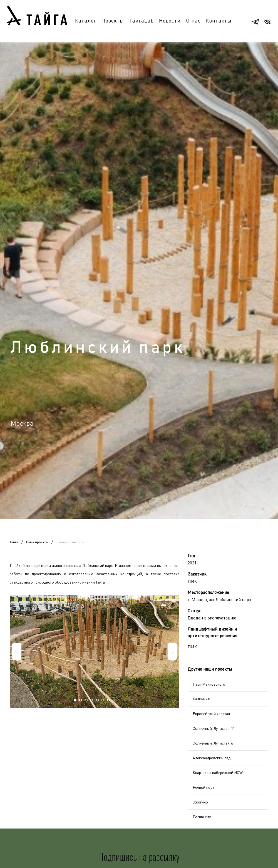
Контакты (219, 20)
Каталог (86, 20)
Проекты (113, 20)
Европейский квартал (211, 714)
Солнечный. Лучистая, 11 (214, 728)
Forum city (202, 817)
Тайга (14, 542)
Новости (170, 20)
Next (172, 651)
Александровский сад (212, 758)
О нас (193, 20)
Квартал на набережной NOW (218, 772)
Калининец (202, 699)
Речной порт (203, 787)
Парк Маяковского (209, 684)
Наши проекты (37, 542)
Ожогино (200, 802)
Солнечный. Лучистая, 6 (213, 743)
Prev (17, 651)
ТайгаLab (142, 20)
